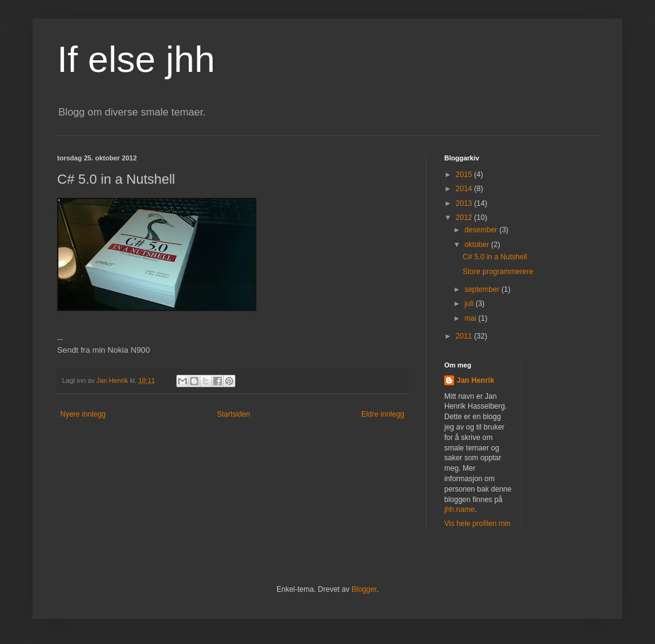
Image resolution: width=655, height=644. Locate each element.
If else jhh (136, 59)
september (483, 289)
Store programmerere (498, 272)
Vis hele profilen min (477, 524)
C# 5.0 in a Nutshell (495, 257)
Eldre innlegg (383, 414)
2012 (465, 218)
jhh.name (459, 509)
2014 (465, 189)
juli (470, 304)
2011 (465, 336)
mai (472, 318)
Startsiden (233, 414)
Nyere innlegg (83, 414)
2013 (465, 203)
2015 (465, 175)
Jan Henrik (475, 380)
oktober (478, 245)
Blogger (364, 589)
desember (482, 230)
